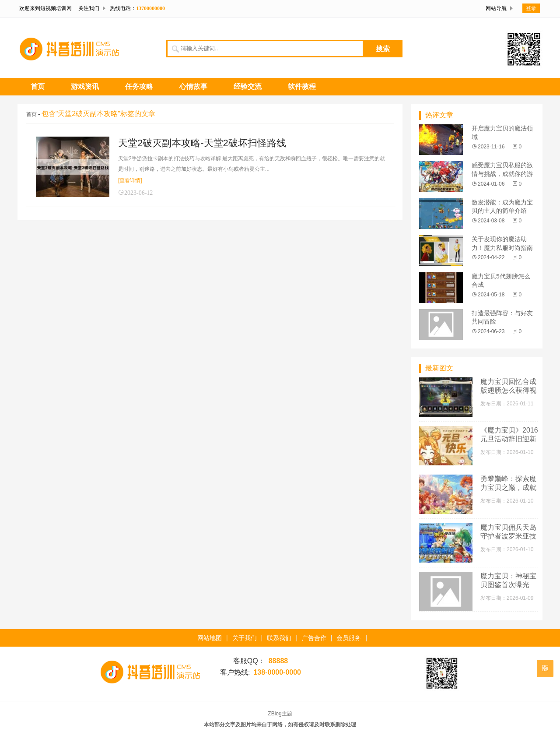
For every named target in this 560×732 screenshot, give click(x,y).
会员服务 (349, 638)
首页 (38, 86)
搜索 (383, 49)
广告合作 (314, 638)
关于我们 (245, 638)
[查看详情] (130, 180)
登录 (531, 8)
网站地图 (210, 638)
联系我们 (279, 638)
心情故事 (193, 86)
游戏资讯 (85, 86)
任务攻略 (139, 86)
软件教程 (302, 86)
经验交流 (248, 86)
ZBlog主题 (280, 714)
